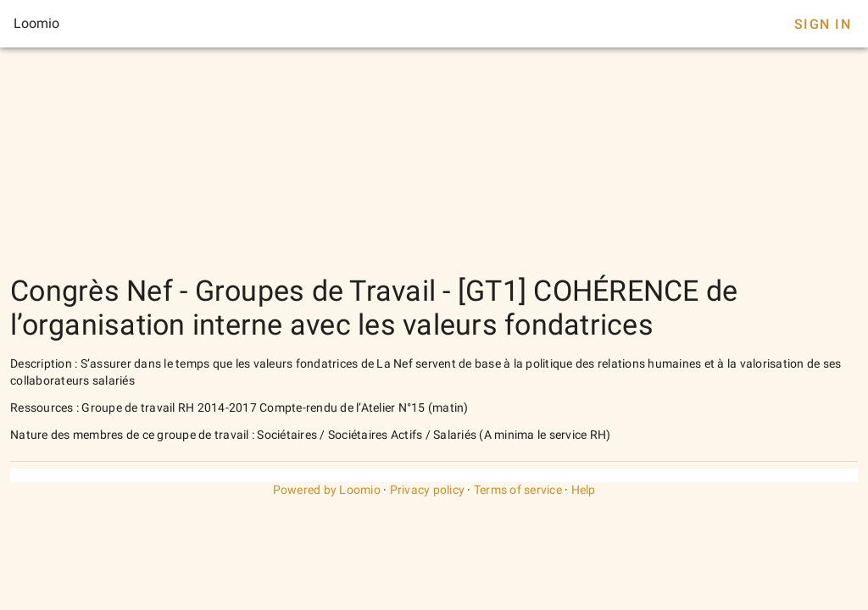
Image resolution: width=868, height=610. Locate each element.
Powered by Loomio (327, 490)
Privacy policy (428, 490)
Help (584, 490)
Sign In (823, 24)
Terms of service (518, 490)
